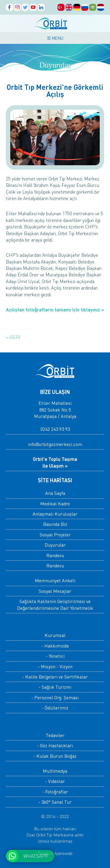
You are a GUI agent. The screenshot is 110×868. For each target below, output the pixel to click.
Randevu (55, 555)
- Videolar (55, 781)
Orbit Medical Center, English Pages (69, 7)
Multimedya (55, 771)
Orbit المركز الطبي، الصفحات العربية (93, 7)
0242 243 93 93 (55, 429)
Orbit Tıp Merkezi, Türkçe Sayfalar (61, 7)
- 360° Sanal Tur (55, 802)
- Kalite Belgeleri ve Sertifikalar (55, 677)
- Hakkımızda (55, 646)
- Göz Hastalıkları (55, 745)
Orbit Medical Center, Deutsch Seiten (77, 7)
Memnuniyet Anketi (55, 580)
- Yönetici (55, 656)
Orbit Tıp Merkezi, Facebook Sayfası (9, 7)
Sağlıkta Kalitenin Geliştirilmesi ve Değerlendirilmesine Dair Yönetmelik (55, 604)
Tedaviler (55, 735)
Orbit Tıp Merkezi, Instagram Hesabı (17, 7)
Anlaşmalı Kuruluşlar (55, 514)
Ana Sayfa (55, 493)
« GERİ (13, 337)
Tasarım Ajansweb (55, 853)
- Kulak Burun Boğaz (55, 756)
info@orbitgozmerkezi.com (55, 444)
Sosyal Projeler (55, 534)
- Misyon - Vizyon (55, 666)
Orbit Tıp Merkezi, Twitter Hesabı (25, 7)
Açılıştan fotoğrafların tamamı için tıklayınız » (55, 310)
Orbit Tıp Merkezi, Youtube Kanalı (33, 7)
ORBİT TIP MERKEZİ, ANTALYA (55, 23)
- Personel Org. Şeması (55, 697)
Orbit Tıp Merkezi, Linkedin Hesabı (41, 7)
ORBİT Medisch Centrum (101, 7)
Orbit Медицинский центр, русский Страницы (85, 7)
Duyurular (55, 545)
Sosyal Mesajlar (55, 591)
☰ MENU (55, 38)
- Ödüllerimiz (55, 708)
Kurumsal (55, 635)
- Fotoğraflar (55, 792)
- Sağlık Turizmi (55, 687)
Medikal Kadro (55, 503)
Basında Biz (55, 524)
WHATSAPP (36, 856)
